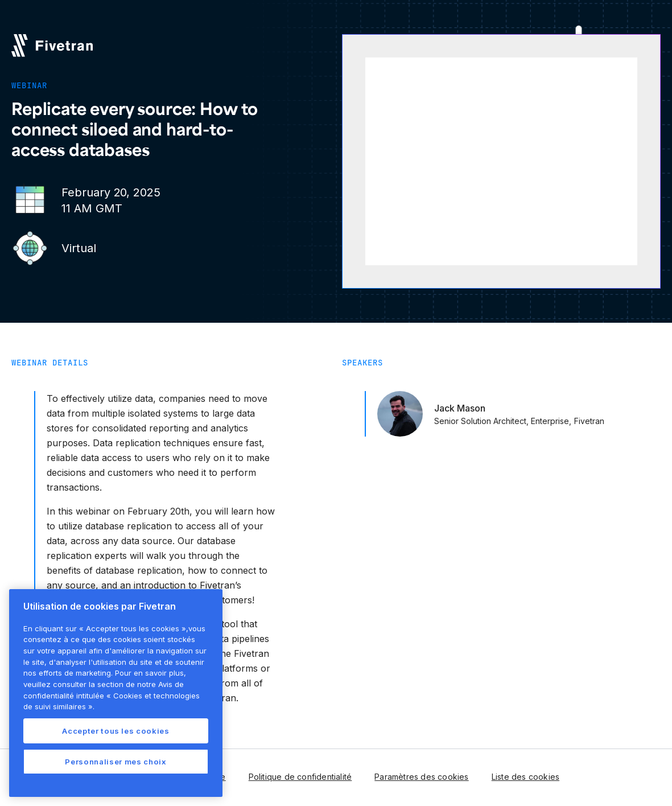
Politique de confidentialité (300, 777)
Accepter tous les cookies (116, 731)
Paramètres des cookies (421, 777)
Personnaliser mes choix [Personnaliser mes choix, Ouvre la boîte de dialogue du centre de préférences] (116, 762)
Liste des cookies (525, 777)
